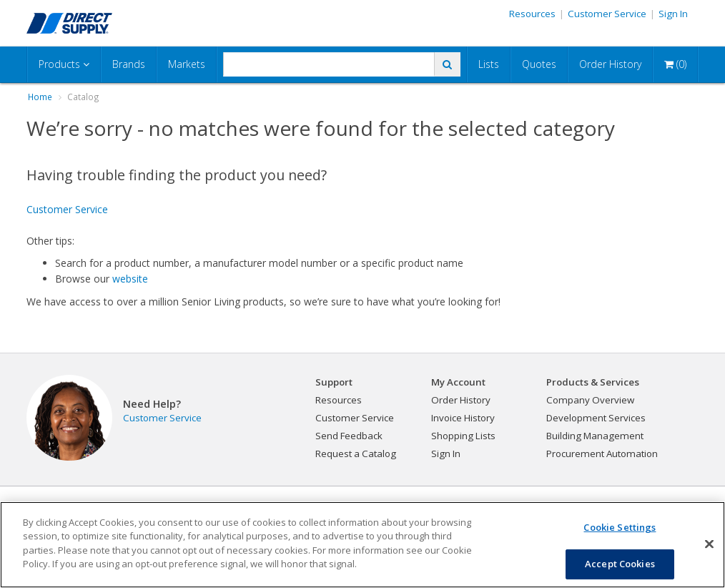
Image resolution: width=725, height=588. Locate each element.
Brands (129, 64)
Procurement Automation (602, 454)
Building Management (595, 436)
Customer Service (607, 14)
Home (40, 97)
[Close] (709, 544)
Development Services (596, 418)
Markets (187, 64)
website (130, 279)
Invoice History (463, 418)
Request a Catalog (356, 454)
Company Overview (590, 400)
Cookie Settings (620, 527)
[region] (362, 545)
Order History (610, 64)
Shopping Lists (463, 436)
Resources (532, 14)
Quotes (539, 64)
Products (64, 64)
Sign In (673, 14)
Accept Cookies (620, 564)
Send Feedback (349, 436)
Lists (489, 64)
